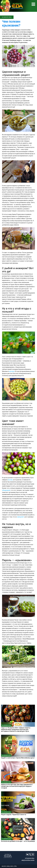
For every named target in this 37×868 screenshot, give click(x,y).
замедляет (21, 517)
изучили (12, 371)
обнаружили (6, 490)
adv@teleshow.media (28, 860)
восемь (11, 480)
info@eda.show (30, 858)
